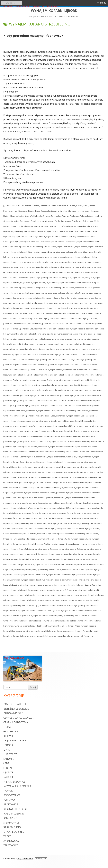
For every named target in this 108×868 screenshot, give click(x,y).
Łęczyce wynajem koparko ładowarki (42, 267)
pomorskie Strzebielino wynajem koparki (82, 385)
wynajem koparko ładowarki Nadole (58, 605)
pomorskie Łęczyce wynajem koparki (50, 339)
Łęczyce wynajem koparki (14, 267)
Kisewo (31, 211)
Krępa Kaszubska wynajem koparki (72, 247)
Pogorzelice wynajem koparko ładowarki (63, 283)
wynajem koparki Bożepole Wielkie (35, 544)
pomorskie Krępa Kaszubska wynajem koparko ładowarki (43, 318)
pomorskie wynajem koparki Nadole (41, 421)
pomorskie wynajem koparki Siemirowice (78, 436)
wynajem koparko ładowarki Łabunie (28, 600)
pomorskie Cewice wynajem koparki (85, 293)
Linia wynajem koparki (38, 252)
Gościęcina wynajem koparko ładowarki (82, 242)
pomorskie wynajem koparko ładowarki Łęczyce (55, 477)
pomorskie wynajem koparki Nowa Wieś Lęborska (25, 426)
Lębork (54, 211)
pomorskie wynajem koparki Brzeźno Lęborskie (81, 395)
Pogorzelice (56, 216)
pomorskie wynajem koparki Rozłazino (43, 436)
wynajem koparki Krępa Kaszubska (25, 554)
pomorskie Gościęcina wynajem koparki (37, 308)
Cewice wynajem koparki (48, 231)
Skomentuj (89, 636)
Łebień (88, 211)
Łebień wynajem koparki (59, 262)
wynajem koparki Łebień (42, 559)
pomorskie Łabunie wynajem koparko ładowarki (73, 329)
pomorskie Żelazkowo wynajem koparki (20, 518)
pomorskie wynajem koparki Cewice (19, 400)
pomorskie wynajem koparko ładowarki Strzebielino (71, 503)
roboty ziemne (13, 814)
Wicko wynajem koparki (75, 539)
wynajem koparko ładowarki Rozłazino (61, 621)
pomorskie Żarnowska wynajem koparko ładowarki (79, 513)
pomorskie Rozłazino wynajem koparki (20, 380)
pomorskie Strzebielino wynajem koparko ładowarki (26, 390)
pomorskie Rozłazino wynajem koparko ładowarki (59, 380)
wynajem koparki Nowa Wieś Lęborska (49, 564)
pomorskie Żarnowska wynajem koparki (39, 513)
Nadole (6, 216)
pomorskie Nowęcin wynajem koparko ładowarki (40, 359)
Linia (60, 211)
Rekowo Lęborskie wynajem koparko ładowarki (55, 529)
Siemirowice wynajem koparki (50, 534)
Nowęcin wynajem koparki (73, 278)
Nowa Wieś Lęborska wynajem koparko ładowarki (40, 278)
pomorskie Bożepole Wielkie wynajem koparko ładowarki (50, 288)
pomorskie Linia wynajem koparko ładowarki (22, 324)
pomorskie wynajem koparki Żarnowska (87, 441)
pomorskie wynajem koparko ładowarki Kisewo (50, 462)
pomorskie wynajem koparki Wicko (54, 441)
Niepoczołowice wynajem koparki (27, 272)
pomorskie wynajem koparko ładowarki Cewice (65, 452)
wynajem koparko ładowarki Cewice (44, 585)
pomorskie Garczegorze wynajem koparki (55, 303)
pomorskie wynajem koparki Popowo (30, 431)
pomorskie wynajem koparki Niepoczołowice (77, 421)
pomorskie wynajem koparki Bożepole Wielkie (40, 395)
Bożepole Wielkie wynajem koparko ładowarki (38, 226)
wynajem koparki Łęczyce (64, 559)
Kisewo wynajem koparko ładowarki (41, 247)
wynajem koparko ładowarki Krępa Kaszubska (30, 595)
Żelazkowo (76, 221)
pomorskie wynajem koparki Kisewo (65, 405)
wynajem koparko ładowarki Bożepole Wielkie (65, 580)
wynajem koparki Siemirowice (32, 575)
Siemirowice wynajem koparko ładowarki (81, 534)
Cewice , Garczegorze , (79, 206)
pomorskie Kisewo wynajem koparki (19, 313)
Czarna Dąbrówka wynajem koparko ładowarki (48, 237)
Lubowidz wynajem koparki (89, 252)
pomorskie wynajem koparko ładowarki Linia (47, 467)
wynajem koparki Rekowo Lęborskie (78, 570)
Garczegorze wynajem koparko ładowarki (21, 242)
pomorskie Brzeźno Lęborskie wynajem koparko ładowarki (44, 293)
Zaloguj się (41, 859)
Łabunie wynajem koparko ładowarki (76, 257)
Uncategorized (48, 221)
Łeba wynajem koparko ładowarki (33, 262)
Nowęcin (47, 216)
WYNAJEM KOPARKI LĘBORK (54, 11)
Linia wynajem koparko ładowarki (63, 252)
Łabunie (75, 211)
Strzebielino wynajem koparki (16, 539)
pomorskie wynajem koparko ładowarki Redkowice (78, 493)
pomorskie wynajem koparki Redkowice (64, 431)
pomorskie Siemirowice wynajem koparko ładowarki (41, 385)
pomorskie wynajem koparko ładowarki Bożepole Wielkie (63, 447)
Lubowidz (67, 211)
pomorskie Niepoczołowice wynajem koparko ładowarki (56, 349)
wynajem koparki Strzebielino (58, 575)
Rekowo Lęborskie (88, 216)
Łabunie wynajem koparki (48, 257)
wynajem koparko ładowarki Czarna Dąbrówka (80, 585)
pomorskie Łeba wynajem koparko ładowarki (43, 334)
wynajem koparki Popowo (25, 570)
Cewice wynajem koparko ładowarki (74, 231)
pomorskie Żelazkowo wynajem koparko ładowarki (60, 518)
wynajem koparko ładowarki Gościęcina (57, 590)
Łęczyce (95, 211)
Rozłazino (15, 221)
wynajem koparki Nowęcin (77, 564)
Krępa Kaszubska (43, 211)
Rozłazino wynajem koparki (88, 529)
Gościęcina (23, 211)
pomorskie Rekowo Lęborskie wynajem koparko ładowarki (79, 375)
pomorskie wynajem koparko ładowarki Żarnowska (56, 508)
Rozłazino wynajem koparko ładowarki (20, 534)
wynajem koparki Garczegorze (48, 549)
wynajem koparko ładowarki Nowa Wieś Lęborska (39, 610)
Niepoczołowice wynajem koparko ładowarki (61, 272)
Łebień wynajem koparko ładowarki (86, 262)
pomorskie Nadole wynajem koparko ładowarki (64, 344)
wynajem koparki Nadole (87, 559)
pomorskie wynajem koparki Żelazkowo (20, 447)
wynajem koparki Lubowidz (73, 554)
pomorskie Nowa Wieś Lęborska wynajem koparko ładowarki (53, 354)
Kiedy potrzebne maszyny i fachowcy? (33, 35)
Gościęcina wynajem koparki (52, 242)
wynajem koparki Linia (51, 554)
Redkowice (75, 216)
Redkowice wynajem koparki (55, 523)
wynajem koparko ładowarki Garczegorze (21, 590)
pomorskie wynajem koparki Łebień (71, 416)
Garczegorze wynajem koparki (82, 237)
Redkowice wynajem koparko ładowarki (85, 523)
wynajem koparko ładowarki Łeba (59, 600)
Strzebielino (36, 221)
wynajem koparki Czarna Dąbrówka (19, 549)
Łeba (82, 211)
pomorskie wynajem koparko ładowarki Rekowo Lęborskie (28, 498)
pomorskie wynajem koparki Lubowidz (72, 411)
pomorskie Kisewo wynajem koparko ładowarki (55, 313)
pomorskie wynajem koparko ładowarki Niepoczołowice (43, 482)
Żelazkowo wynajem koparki (32, 636)
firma (15, 211)
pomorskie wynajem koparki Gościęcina (32, 405)
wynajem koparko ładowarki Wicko (65, 626)
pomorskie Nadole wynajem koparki (28, 344)
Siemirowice (25, 221)
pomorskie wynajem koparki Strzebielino (21, 441)
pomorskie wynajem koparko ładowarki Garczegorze (59, 457)
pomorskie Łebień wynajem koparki (78, 334)
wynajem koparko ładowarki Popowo (46, 616)
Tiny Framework (25, 859)
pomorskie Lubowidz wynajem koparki (59, 324)
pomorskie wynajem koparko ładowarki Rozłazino (75, 498)
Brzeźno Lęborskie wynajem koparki (74, 226)
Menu (103, 3)
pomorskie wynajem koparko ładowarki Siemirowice (26, 503)
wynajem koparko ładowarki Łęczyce (26, 605)
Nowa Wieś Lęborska (33, 216)
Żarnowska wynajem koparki (70, 631)
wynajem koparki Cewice (93, 544)
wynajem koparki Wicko (82, 575)
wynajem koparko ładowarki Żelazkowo (40, 631)
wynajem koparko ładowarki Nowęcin (77, 610)
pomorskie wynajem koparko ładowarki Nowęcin (43, 488)
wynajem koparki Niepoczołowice (18, 564)
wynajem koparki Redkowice (49, 570)
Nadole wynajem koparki (69, 267)
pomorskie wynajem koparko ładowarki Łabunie (33, 472)
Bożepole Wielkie (32, 206)
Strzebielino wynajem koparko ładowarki (47, 539)
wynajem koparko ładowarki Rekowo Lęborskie (23, 621)
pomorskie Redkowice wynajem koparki (45, 370)
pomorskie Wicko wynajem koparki (63, 390)
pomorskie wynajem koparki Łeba (41, 416)
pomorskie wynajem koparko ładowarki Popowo (35, 493)
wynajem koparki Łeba (21, 559)
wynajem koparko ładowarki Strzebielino (32, 626)
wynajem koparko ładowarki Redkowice (80, 616)
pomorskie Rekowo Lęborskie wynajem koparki (33, 375)
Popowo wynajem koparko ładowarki (27, 523)
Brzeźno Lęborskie (48, 206)
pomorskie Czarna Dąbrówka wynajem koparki (64, 298)
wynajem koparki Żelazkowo (33, 580)
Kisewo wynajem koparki (14, 247)
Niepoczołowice (17, 216)
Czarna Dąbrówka (16, 722)
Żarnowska (66, 221)
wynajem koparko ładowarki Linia (65, 595)
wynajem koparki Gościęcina (74, 549)
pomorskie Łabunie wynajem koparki (36, 329)
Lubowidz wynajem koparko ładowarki (20, 257)
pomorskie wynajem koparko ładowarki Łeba (74, 472)
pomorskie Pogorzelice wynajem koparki (78, 359)
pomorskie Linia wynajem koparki (83, 318)
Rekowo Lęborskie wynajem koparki (19, 529)
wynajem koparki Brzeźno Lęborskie (66, 544)
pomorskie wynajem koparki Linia (40, 411)
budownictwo (62, 206)
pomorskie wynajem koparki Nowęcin (62, 426)
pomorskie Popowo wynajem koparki (64, 365)
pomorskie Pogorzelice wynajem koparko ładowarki (25, 365)
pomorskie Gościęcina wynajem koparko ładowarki (76, 308)
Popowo (66, 216)
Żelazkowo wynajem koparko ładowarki (62, 636)
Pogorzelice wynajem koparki (33, 283)
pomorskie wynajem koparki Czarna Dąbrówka (55, 400)
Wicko (58, 221)
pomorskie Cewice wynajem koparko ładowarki (23, 298)
